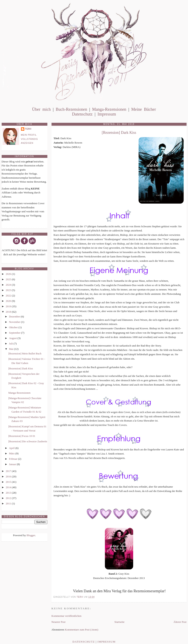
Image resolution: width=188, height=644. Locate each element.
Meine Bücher (144, 109)
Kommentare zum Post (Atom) (82, 630)
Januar (13, 464)
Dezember (15, 316)
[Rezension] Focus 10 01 (22, 436)
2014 (9, 487)
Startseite (119, 622)
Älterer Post (180, 622)
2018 (9, 312)
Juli (11, 344)
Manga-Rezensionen (109, 109)
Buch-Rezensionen (71, 109)
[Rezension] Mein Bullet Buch (25, 353)
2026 (9, 274)
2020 (9, 301)
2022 (9, 296)
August (13, 338)
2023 (9, 290)
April (12, 448)
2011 (9, 503)
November (15, 322)
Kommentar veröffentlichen (67, 616)
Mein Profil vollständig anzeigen (29, 139)
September (15, 333)
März (12, 453)
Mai (11, 349)
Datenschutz (82, 114)
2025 (9, 279)
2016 (9, 476)
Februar (14, 459)
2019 (9, 306)
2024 (9, 285)
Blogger (31, 535)
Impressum (107, 114)
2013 (9, 493)
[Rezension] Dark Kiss (21, 368)
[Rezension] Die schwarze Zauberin (28, 441)
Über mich (41, 109)
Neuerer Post (59, 622)
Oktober (14, 327)
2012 (9, 498)
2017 (9, 471)
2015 (9, 482)
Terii (28, 129)
